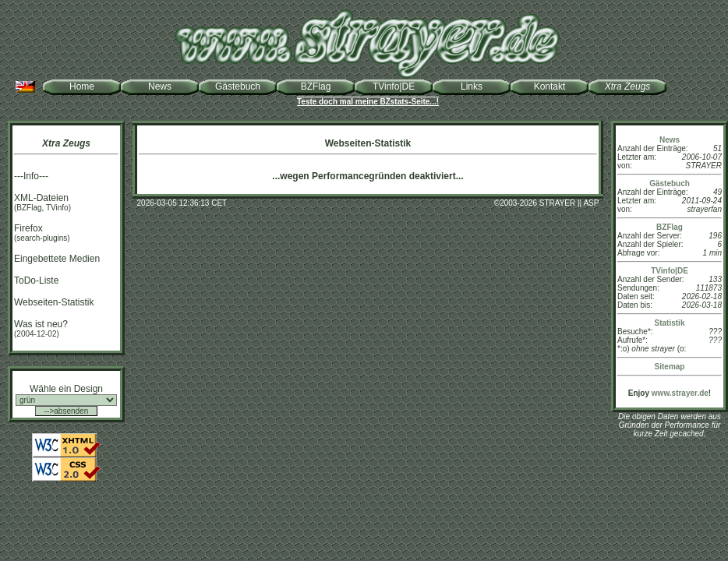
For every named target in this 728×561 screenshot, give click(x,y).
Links (472, 86)
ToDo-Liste (36, 280)
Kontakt (550, 86)
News (160, 86)
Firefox (28, 228)
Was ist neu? (41, 324)
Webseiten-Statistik (54, 302)
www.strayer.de (680, 393)
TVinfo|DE (394, 86)
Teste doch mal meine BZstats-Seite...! (368, 102)
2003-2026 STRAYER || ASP (549, 203)
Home (82, 86)
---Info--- (31, 176)
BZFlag (316, 86)
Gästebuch (238, 86)
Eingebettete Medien (57, 259)
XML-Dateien (41, 198)
